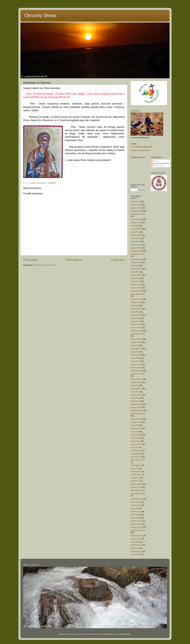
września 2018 (136, 451)
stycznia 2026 (136, 205)
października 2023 (138, 294)
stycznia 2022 (136, 364)
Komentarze (158, 165)
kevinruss (98, 634)
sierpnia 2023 (136, 302)
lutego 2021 (135, 401)
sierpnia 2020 (136, 422)
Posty (156, 161)
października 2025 (138, 214)
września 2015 (136, 536)
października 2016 (138, 494)
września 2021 (136, 379)
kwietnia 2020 (136, 435)
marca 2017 (135, 478)
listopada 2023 (136, 291)
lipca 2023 (135, 306)
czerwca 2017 (136, 471)
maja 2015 (135, 548)
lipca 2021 (135, 385)
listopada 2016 (136, 490)
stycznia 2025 (136, 245)
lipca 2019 (135, 447)
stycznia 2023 (136, 324)
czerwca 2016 (136, 505)
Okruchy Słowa (40, 15)
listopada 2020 (136, 411)
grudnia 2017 (136, 457)
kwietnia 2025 (136, 235)
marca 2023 (135, 318)
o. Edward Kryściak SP (143, 147)
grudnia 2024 (136, 248)
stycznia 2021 (136, 404)
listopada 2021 (136, 371)
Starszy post (118, 260)
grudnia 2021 (136, 368)
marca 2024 (135, 278)
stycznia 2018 (136, 454)
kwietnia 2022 (136, 355)
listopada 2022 (136, 331)
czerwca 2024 (136, 269)
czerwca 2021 (136, 389)
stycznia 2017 (136, 484)
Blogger (128, 634)
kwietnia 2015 (136, 551)
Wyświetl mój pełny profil (140, 150)
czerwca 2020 (136, 428)
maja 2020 (135, 432)
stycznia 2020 (136, 444)
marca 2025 (135, 238)
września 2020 (136, 419)
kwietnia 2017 (136, 475)
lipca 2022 (135, 345)
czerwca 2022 (136, 349)
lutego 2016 (135, 518)
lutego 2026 (135, 201)
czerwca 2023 (136, 309)
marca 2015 (135, 554)
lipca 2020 (135, 425)
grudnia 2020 (136, 407)
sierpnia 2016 (136, 502)
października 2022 (138, 334)
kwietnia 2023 (136, 315)
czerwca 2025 (136, 229)
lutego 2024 (135, 281)
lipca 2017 (135, 468)
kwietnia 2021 (136, 395)
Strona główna (74, 260)
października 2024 (138, 254)
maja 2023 (135, 312)
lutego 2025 (135, 241)
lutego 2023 (135, 321)
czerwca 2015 (136, 545)
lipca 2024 (135, 266)
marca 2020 (135, 438)
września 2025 (136, 219)
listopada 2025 (136, 211)
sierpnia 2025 (136, 223)
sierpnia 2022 (136, 342)
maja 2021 (135, 392)
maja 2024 (135, 272)
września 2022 (136, 339)
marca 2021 (135, 398)
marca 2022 (135, 358)
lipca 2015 (135, 542)
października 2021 (138, 374)
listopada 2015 (136, 527)
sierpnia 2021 (136, 382)
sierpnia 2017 (136, 465)
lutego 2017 (135, 481)
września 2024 (136, 259)
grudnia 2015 (136, 524)
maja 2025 (135, 232)
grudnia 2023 (136, 288)
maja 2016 (135, 508)
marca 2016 (135, 515)
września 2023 (136, 299)
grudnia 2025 (136, 208)
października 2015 (138, 530)
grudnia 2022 (136, 328)
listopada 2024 (136, 251)
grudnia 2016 (136, 487)
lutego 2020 (135, 441)
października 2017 (138, 460)
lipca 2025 (135, 226)
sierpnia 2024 (136, 262)
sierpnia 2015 (136, 539)
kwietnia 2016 (136, 511)
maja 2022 (135, 352)
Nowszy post (30, 260)
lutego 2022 (135, 361)
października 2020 (138, 414)
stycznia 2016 (136, 521)
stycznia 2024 (136, 285)
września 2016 (136, 499)
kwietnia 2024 (136, 275)
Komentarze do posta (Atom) (44, 265)
